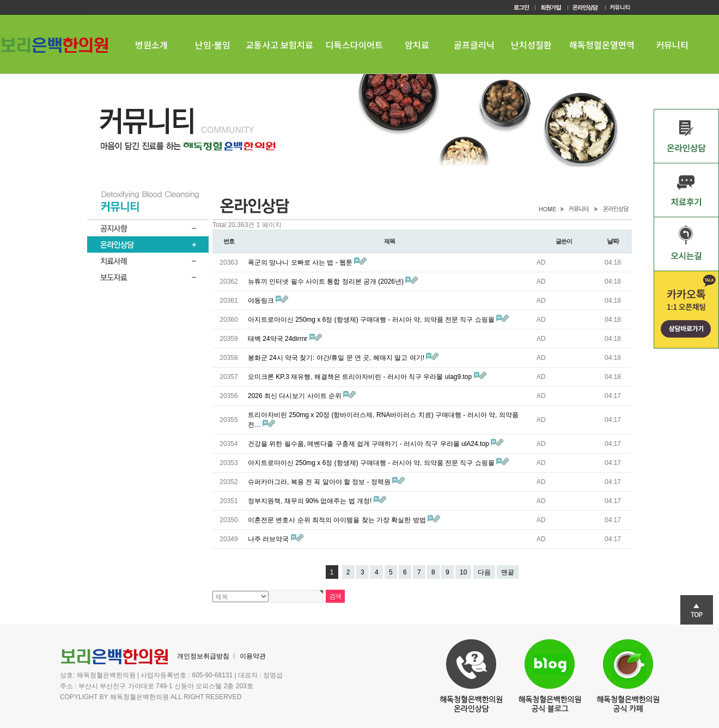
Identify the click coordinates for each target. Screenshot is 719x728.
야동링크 (262, 301)
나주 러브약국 (269, 539)
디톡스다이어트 (354, 45)
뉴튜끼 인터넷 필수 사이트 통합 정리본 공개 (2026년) (327, 282)
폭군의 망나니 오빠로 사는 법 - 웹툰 (301, 262)
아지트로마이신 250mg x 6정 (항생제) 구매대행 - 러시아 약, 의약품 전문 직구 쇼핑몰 (372, 320)
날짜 (613, 241)
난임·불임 (213, 45)
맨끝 (508, 572)
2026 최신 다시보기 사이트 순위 (295, 396)
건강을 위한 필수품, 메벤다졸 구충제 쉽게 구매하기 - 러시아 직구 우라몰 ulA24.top (369, 444)
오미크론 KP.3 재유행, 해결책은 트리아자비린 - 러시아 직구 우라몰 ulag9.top (361, 377)
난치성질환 (531, 45)
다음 (484, 572)
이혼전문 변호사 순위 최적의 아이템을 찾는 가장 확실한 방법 (338, 520)
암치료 (417, 45)
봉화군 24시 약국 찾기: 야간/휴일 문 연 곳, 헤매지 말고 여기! (337, 358)
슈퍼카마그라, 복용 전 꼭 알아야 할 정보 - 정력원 (320, 482)
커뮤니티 (672, 45)
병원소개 (151, 45)
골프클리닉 (474, 45)
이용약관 (253, 656)
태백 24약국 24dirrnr (279, 339)
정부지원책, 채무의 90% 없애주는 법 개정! (311, 501)
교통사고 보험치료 (279, 45)
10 (463, 572)
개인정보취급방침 (203, 656)
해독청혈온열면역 (602, 45)
